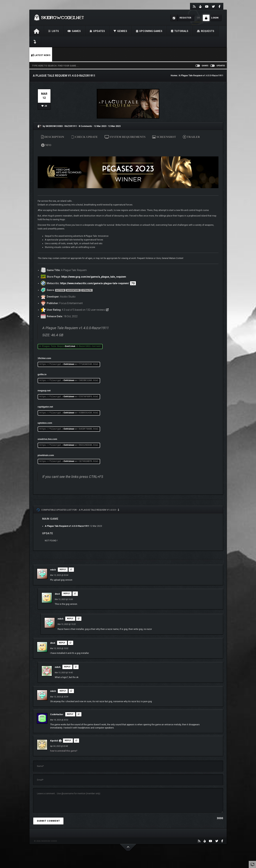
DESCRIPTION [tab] (53, 137)
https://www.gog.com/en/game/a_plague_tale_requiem (94, 277)
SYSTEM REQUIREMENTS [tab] (125, 137)
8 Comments (85, 126)
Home (174, 76)
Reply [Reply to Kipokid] (68, 740)
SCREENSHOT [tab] (164, 137)
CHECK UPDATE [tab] (85, 137)
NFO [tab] (46, 145)
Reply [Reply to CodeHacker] (70, 714)
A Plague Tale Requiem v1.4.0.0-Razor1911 (67, 526)
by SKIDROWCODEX (50, 126)
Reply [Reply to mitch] (63, 570)
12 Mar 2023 (100, 126)
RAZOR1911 (71, 126)
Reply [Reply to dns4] (67, 594)
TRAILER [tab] (191, 137)
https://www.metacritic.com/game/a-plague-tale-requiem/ (95, 283)
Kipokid (54, 741)
